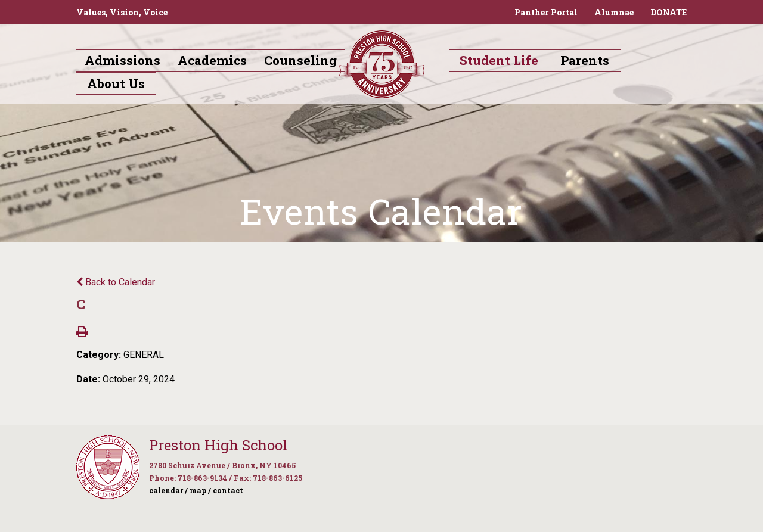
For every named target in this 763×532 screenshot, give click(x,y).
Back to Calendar (116, 282)
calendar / (168, 490)
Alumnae (614, 12)
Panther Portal (546, 12)
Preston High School (218, 445)
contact (228, 490)
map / (200, 490)
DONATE (669, 12)
